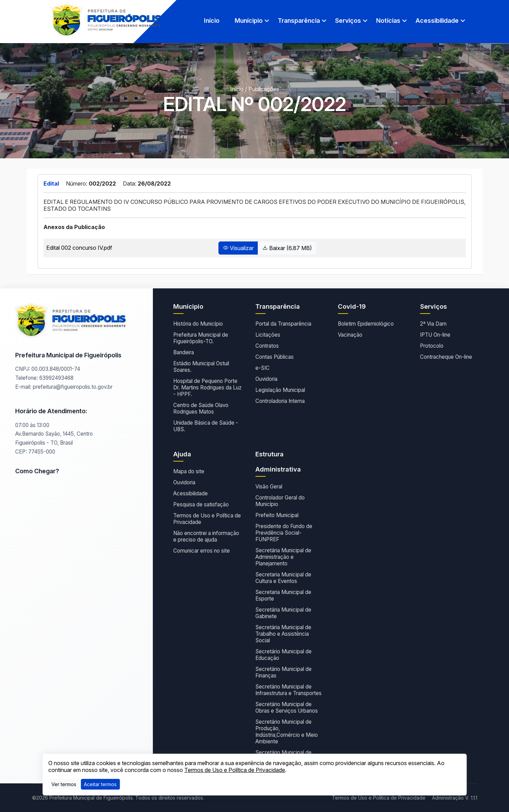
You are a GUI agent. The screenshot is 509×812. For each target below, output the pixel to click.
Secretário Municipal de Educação (283, 655)
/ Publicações (262, 89)
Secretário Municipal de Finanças (283, 672)
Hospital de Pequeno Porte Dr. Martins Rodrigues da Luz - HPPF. (207, 388)
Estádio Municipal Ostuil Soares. (201, 367)
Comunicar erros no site (202, 551)
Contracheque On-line (446, 357)
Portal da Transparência (283, 324)
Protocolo (432, 346)
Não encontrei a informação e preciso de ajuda (206, 536)
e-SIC (262, 368)
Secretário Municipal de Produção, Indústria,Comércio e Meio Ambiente (287, 732)
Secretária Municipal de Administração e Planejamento (283, 557)
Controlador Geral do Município (280, 501)
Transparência (299, 21)
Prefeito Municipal (277, 515)
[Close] (100, 784)
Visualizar (238, 248)
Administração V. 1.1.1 (455, 798)
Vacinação (350, 335)
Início (212, 21)
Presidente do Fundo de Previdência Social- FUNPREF (284, 533)
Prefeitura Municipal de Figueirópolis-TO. (201, 338)
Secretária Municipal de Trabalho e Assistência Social (283, 634)
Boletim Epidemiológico (366, 324)
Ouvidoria (266, 379)
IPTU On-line (435, 335)
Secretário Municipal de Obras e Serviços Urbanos (287, 707)
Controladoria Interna (280, 401)
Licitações (268, 335)
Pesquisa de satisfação (201, 504)
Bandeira (184, 352)
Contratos (267, 346)
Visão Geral (269, 487)
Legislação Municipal (280, 390)
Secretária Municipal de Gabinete (283, 613)
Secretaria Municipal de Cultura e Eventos (283, 578)
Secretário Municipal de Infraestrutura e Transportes (288, 690)
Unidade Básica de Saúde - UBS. (206, 426)
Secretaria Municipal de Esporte (283, 595)
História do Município (198, 324)
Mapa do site (189, 471)
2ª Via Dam (433, 324)
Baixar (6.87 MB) (287, 248)
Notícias (388, 21)
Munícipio (249, 21)
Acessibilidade (437, 21)
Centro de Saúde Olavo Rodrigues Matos (201, 408)
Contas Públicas (275, 357)
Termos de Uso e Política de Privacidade (207, 519)
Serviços (348, 21)
